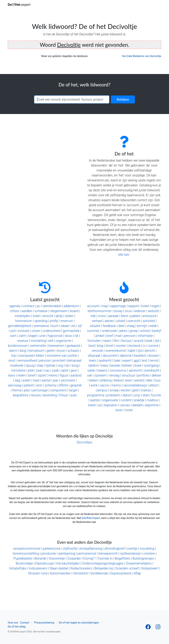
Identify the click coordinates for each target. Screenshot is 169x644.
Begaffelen (123, 558)
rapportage (118, 306)
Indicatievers (38, 568)
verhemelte (38, 346)
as (100, 405)
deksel (156, 375)
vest (39, 385)
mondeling (38, 341)
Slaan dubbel (59, 568)
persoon (130, 336)
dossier (153, 356)
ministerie (18, 370)
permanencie (87, 553)
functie (156, 395)
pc (38, 306)
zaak (55, 370)
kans (12, 375)
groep (134, 331)
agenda (15, 306)
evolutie (24, 331)
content (126, 400)
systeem (101, 375)
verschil (48, 316)
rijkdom (93, 365)
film (116, 341)
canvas (125, 405)
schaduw (41, 311)
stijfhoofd (70, 549)
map (104, 306)
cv (144, 346)
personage (40, 390)
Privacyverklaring (44, 623)
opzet (42, 375)
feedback (109, 326)
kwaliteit (140, 356)
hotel (129, 410)
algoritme (152, 405)
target (73, 390)
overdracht (152, 370)
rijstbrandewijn (131, 553)
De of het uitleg (17, 627)
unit (13, 331)
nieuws (36, 395)
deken (94, 380)
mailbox (152, 400)
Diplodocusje (44, 563)
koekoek (17, 365)
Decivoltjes (85, 442)
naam (107, 341)
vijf (80, 326)
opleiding (41, 321)
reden (22, 375)
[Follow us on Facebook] (148, 628)
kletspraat (74, 360)
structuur (128, 375)
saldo (91, 370)
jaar (56, 380)
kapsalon (111, 405)
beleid (118, 380)
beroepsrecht (108, 553)
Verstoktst (80, 573)
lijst (140, 351)
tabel (132, 351)
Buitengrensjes (143, 558)
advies (109, 321)
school (145, 331)
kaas (105, 365)
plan (27, 390)
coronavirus (118, 370)
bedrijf (157, 331)
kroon (61, 351)
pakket (135, 316)
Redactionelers (81, 568)
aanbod (76, 375)
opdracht (105, 360)
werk (94, 385)
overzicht (134, 321)
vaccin (104, 385)
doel (146, 395)
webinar (140, 311)
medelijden (22, 316)
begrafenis (21, 395)
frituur (64, 395)
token (92, 405)
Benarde (40, 558)
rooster (121, 346)
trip (14, 356)
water (26, 380)
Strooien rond (38, 573)
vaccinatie (68, 380)
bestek (115, 365)
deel (121, 326)
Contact (25, 623)
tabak (65, 326)
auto (74, 395)
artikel (100, 336)
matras (146, 390)
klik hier (124, 255)
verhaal (97, 321)
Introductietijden (68, 563)
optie (65, 370)
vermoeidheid (27, 360)
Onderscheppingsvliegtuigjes (103, 563)
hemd (154, 360)
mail (118, 336)
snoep (114, 390)
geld (135, 390)
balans (102, 370)
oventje (132, 549)
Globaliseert (150, 568)
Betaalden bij (104, 568)
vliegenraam (59, 311)
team (93, 360)
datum (127, 395)
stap (40, 365)
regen (155, 306)
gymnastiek (71, 331)
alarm (13, 351)
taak (117, 360)
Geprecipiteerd (121, 573)
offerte (63, 385)
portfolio (143, 375)
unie (42, 336)
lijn (68, 365)
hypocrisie (55, 336)
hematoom (36, 351)
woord (139, 341)
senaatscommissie (27, 549)
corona (153, 346)
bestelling (50, 395)
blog (23, 351)
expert (127, 360)
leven (119, 410)
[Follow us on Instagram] (158, 628)
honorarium (24, 321)
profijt (54, 321)
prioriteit (59, 360)
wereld (139, 380)
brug (75, 365)
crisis (102, 316)
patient (29, 385)
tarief (32, 375)
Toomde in (105, 558)
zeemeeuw (41, 326)
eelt (51, 341)
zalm (22, 336)
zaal (39, 370)
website (153, 311)
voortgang (151, 365)
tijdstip (50, 365)
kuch (55, 326)
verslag (114, 375)
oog (60, 365)
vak (90, 375)
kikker (40, 356)
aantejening (67, 553)
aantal (46, 380)
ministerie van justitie (62, 356)
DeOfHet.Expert (91, 518)
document (110, 356)
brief (110, 336)
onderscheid (51, 331)
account (93, 306)
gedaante (73, 346)
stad (36, 380)
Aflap (137, 573)
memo (53, 375)
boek (149, 341)
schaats (73, 351)
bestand (134, 346)
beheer (127, 365)
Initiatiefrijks (18, 568)
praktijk (139, 400)
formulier (94, 341)
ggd (137, 360)
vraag (131, 326)
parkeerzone (52, 549)
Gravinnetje (57, 558)
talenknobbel (52, 306)
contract (28, 306)
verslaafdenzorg (90, 549)
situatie (95, 326)
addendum (71, 306)
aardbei (27, 311)
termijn (142, 326)
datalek (137, 405)
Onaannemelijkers (139, 563)
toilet (36, 316)
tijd (157, 341)
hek (93, 316)
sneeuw (23, 341)
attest (154, 385)
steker (69, 316)
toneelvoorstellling (26, 553)
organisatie (110, 400)
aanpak (113, 316)
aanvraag (15, 385)
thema (17, 390)
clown (36, 331)
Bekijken (123, 99)
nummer (93, 331)
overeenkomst (116, 351)
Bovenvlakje (24, 563)
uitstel (121, 321)
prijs (137, 395)
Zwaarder (74, 558)
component (58, 390)
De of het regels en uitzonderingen (79, 623)
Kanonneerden (60, 573)
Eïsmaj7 (89, 558)
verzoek (97, 351)
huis (158, 380)
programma (96, 395)
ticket (145, 306)
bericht (150, 351)
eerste (125, 390)
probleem (113, 395)
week (153, 326)
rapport (134, 306)
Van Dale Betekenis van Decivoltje (142, 56)
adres (123, 331)
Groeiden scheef (127, 568)
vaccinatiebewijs (135, 385)
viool (12, 360)
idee (149, 380)
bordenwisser (18, 346)
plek (31, 370)
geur (74, 370)
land (92, 346)
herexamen (56, 346)
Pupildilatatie (23, 558)
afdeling (106, 380)
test (144, 360)
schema (50, 385)
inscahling (147, 549)
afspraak (94, 356)
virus (128, 311)
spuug (30, 365)
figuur (64, 375)
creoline (149, 553)
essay (118, 311)
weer (128, 380)
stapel (33, 336)
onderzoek (109, 331)
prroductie (49, 553)
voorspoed (26, 356)
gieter (51, 351)
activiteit (149, 321)
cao (47, 370)
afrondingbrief (114, 549)
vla (73, 326)
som (13, 336)
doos (68, 336)
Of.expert (19, 5)
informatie (145, 336)
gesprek (76, 385)
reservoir (67, 321)
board (74, 311)
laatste (95, 400)
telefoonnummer (100, 311)
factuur (127, 341)
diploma (126, 356)
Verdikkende (99, 573)
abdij (59, 316)
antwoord (149, 316)
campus (102, 390)
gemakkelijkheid (20, 326)
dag (17, 380)
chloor (15, 311)
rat (76, 336)
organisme (63, 341)
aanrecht (135, 370)
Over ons (13, 623)
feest (125, 316)
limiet (110, 346)
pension (45, 360)
